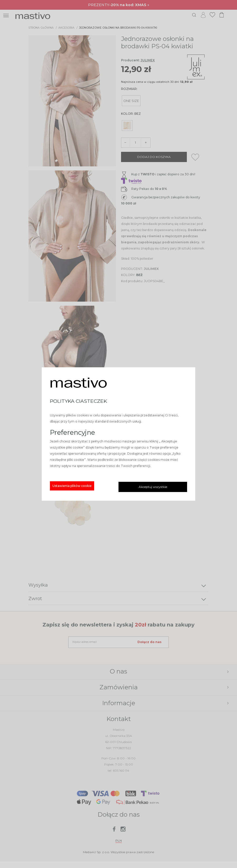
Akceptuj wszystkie (153, 487)
